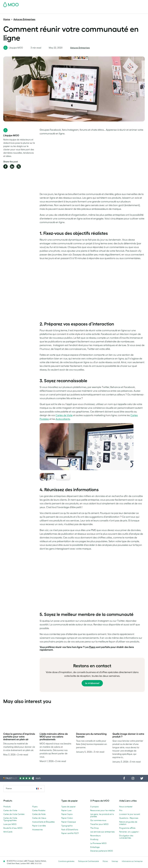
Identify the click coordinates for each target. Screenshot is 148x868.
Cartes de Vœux (39, 818)
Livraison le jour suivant (130, 814)
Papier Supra (67, 814)
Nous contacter (126, 807)
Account (102, 4)
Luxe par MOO (10, 824)
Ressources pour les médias (102, 810)
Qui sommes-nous (98, 820)
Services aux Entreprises (107, 11)
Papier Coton (67, 818)
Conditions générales (66, 861)
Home (7, 19)
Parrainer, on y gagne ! (129, 832)
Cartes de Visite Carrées (14, 814)
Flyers (65, 11)
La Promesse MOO (98, 843)
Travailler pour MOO (99, 824)
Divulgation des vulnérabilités (126, 837)
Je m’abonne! (92, 683)
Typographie (67, 826)
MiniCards (8, 832)
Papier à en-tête (39, 826)
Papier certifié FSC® (70, 833)
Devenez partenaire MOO (102, 851)
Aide (129, 11)
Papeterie (75, 11)
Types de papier (68, 807)
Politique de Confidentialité (89, 861)
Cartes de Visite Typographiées (10, 819)
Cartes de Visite (10, 11)
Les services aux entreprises (102, 832)
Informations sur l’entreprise (132, 861)
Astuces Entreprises (24, 19)
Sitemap (115, 861)
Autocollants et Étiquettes (43, 822)
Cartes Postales (27, 11)
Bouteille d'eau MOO (13, 828)
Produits (7, 807)
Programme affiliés (127, 828)
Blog (123, 11)
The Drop (95, 828)
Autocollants (63, 419)
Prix (121, 810)
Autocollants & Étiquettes (49, 11)
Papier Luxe (66, 810)
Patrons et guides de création (128, 823)
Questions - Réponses (129, 818)
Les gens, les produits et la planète (102, 815)
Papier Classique (69, 822)
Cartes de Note (39, 814)
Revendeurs (95, 836)
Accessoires (88, 11)
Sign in (111, 4)
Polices (105, 861)
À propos (94, 807)
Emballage (95, 847)
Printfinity (94, 839)
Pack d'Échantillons (87, 4)
